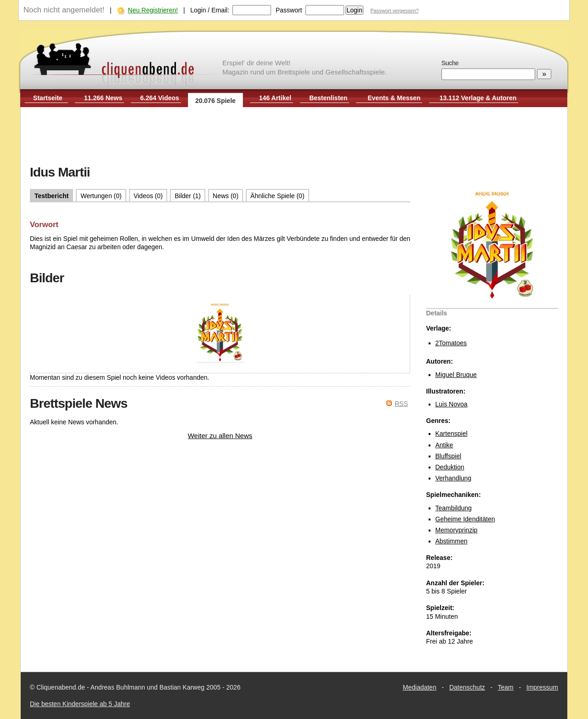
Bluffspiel (449, 456)
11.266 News (103, 98)
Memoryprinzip (457, 530)
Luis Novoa (452, 404)
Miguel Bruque (456, 375)
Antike (444, 445)
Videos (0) (148, 196)
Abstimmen (452, 541)
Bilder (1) (188, 196)
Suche (450, 63)
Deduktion (450, 467)
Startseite (48, 98)
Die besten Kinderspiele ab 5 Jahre (80, 704)
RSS (401, 404)
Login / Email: (210, 10)
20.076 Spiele (215, 101)
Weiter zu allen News (220, 436)
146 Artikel (275, 98)
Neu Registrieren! (153, 10)
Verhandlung (454, 478)
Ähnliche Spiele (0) (277, 196)
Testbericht (51, 196)
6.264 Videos (160, 98)
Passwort (289, 10)
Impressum (542, 687)
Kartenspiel (452, 434)
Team (506, 687)
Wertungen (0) (101, 196)
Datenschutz (467, 687)
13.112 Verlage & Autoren (478, 98)
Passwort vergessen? (394, 11)
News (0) (226, 196)
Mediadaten (420, 687)
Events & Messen (394, 98)
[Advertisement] (294, 137)
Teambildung (454, 508)
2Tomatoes (451, 343)
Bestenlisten (328, 98)
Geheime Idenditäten (465, 519)
